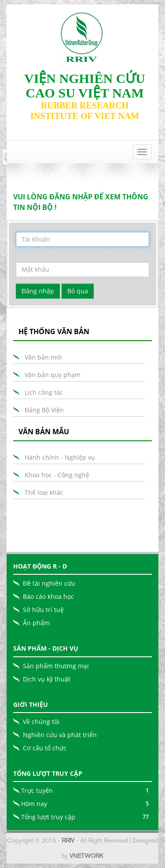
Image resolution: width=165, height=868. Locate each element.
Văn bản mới (43, 357)
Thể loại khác (44, 492)
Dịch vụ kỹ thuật (47, 679)
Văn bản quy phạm (53, 375)
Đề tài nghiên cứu (49, 583)
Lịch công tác (44, 392)
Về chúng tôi (41, 722)
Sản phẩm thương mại (56, 666)
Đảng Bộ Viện (44, 410)
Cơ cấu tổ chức (45, 748)
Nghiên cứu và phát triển (60, 735)
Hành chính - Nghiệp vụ (60, 457)
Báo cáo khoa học (48, 596)
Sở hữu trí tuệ (43, 610)
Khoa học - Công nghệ (57, 475)
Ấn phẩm (36, 623)
